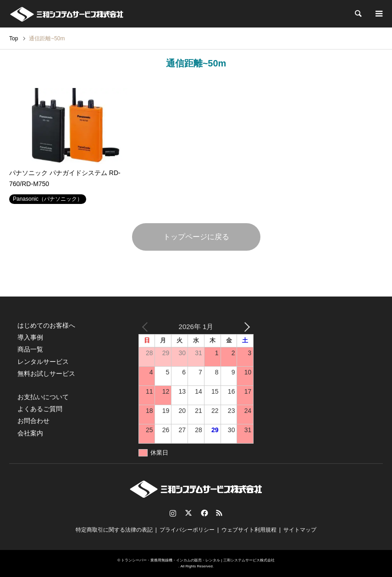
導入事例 (30, 337)
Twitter (188, 513)
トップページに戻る (196, 237)
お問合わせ (33, 421)
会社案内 (30, 433)
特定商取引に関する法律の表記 (114, 530)
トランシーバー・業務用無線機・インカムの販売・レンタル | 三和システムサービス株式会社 (198, 560)
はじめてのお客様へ (46, 325)
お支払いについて (43, 397)
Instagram (173, 513)
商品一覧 (30, 349)
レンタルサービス (43, 362)
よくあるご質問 (40, 409)
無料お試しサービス (46, 374)
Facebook (204, 513)
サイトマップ (300, 530)
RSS (219, 513)
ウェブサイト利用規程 (249, 530)
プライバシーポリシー (187, 530)
